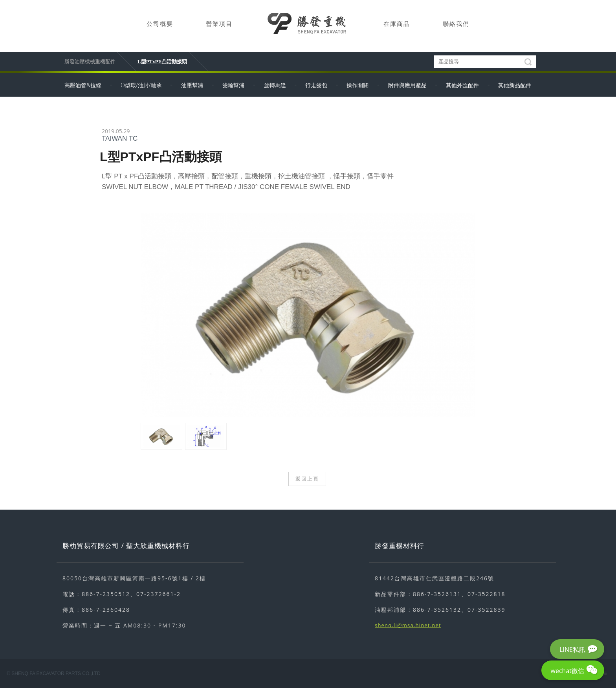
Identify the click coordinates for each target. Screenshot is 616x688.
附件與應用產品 (407, 85)
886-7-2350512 (106, 594)
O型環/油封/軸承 (141, 85)
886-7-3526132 (437, 610)
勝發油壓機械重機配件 (90, 61)
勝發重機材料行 (400, 546)
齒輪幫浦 (233, 85)
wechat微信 (567, 671)
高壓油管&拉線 (83, 85)
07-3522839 (487, 610)
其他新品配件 (515, 85)
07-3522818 (487, 594)
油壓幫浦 (192, 85)
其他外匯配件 (462, 85)
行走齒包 (316, 85)
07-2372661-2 (159, 594)
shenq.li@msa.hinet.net (408, 625)
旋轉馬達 (275, 85)
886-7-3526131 (437, 594)
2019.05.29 (116, 131)
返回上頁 (307, 479)
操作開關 (357, 85)
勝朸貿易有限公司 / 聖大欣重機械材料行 (126, 546)
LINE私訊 (572, 649)
